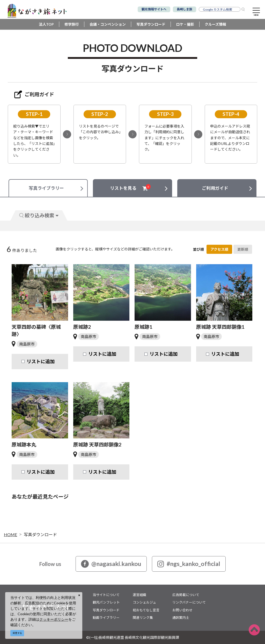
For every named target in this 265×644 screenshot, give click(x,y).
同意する (17, 633)
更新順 (243, 249)
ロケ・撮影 (185, 24)
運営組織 (139, 595)
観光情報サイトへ (154, 9)
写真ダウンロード (151, 24)
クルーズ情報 (215, 24)
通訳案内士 (181, 618)
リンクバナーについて (189, 602)
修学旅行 (72, 24)
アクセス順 (219, 249)
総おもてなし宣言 (146, 610)
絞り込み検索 (39, 215)
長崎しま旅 (185, 9)
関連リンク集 (143, 618)
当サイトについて (106, 595)
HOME (10, 534)
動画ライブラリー (106, 618)
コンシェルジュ (144, 602)
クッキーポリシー (54, 619)
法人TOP (46, 24)
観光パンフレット (106, 602)
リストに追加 (41, 361)
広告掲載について (186, 595)
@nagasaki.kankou (111, 564)
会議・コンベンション (108, 24)
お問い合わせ (182, 610)
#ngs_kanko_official (189, 564)
